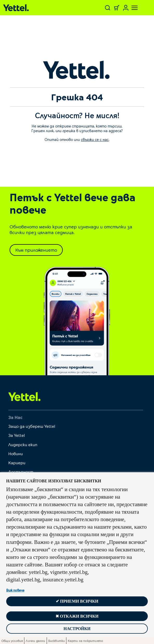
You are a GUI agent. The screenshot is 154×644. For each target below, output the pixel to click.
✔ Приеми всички (77, 601)
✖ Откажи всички (77, 616)
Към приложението (36, 250)
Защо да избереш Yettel (32, 426)
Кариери (17, 463)
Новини (16, 454)
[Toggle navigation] (131, 8)
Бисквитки (57, 641)
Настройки (77, 629)
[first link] (24, 396)
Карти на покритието (85, 641)
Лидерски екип (23, 444)
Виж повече (15, 590)
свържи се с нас (95, 140)
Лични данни (35, 641)
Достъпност (21, 472)
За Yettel (17, 435)
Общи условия (12, 641)
